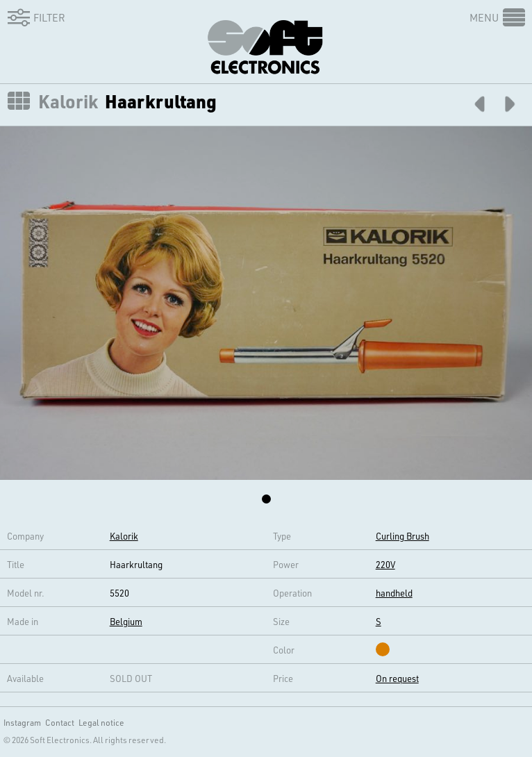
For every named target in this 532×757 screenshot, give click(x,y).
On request (397, 678)
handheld (394, 593)
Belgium (126, 621)
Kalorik (68, 101)
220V (385, 564)
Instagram (22, 722)
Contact (60, 722)
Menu (484, 17)
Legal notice (101, 722)
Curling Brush (402, 536)
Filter (34, 17)
